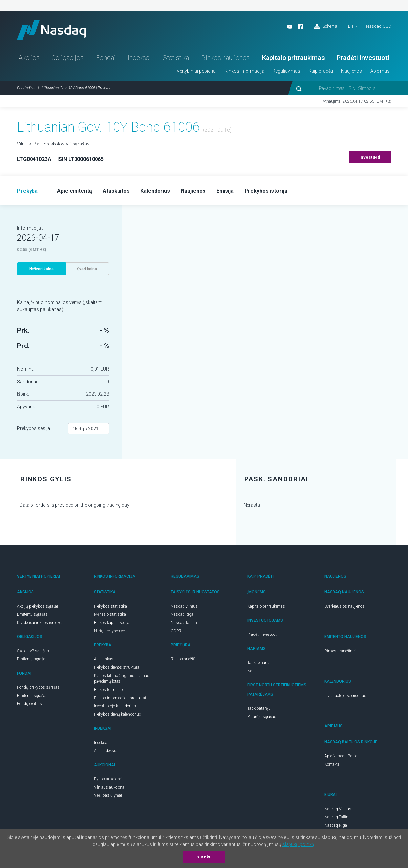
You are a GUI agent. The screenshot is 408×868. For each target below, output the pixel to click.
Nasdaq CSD (379, 26)
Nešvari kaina (41, 269)
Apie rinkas (104, 659)
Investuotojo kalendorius (115, 706)
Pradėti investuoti (363, 58)
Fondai (106, 58)
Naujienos (352, 71)
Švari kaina (87, 269)
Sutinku (204, 857)
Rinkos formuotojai (110, 690)
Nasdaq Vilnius (184, 606)
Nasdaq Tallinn (184, 623)
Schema (326, 27)
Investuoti (370, 157)
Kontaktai (333, 764)
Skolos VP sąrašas (33, 651)
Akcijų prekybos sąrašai (38, 606)
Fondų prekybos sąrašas (38, 687)
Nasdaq (52, 30)
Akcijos (29, 58)
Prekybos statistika (110, 606)
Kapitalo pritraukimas (293, 58)
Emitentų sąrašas (32, 614)
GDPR (176, 631)
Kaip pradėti (321, 71)
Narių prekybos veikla (112, 631)
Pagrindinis (26, 88)
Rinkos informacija (245, 71)
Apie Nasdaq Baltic (341, 756)
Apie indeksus (106, 751)
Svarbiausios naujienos (344, 606)
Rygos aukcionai (108, 779)
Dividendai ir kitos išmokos (40, 623)
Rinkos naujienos (225, 58)
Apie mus (380, 71)
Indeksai (139, 58)
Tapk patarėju (259, 708)
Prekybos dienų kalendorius (118, 714)
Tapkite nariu (258, 663)
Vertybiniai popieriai (197, 71)
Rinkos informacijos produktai (120, 698)
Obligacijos (68, 58)
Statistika (176, 58)
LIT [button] (351, 26)
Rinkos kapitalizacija (112, 623)
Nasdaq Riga (182, 614)
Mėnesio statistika (110, 614)
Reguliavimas (286, 71)
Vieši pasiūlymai (108, 795)
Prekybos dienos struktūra (117, 667)
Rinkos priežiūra (185, 659)
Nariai (253, 671)
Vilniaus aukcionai (110, 787)
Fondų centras (30, 704)
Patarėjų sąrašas (262, 717)
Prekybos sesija (33, 428)
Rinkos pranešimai (340, 651)
